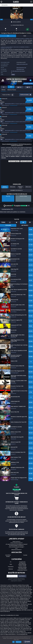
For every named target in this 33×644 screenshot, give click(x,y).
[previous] (1, 20)
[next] (32, 20)
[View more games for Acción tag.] (13, 75)
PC (12, 71)
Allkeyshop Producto (22, 570)
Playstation (11, 567)
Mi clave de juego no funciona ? (17, 546)
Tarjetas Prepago (22, 565)
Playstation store (20, 69)
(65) (21, 206)
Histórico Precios (12, 90)
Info (8, 36)
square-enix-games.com (22, 64)
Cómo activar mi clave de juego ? (17, 547)
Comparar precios (13, 105)
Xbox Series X (22, 71)
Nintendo (11, 569)
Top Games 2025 (22, 569)
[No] (31, 640)
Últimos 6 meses (20, 187)
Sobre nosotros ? (17, 542)
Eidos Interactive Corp (21, 68)
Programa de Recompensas (22, 563)
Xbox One (17, 71)
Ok (13, 642)
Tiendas (8, 556)
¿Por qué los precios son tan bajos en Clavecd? (16, 544)
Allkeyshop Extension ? (17, 550)
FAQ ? (16, 548)
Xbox (11, 564)
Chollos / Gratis (22, 566)
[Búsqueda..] (16, 5)
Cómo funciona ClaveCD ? (17, 543)
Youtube (25, 555)
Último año (13, 187)
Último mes (28, 187)
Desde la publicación (5, 187)
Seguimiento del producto (16, 190)
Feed (25, 36)
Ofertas (3, 90)
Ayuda (27, 642)
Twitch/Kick (8, 555)
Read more (18, 642)
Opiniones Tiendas (22, 567)
